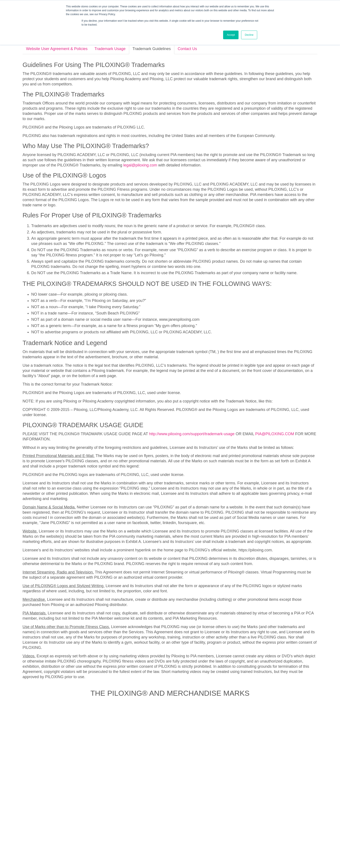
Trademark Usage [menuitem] (152, 853)
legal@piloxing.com (140, 147)
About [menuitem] (126, 835)
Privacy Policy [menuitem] (129, 853)
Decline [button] (249, 35)
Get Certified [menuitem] (146, 835)
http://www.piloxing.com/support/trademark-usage (192, 415)
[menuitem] (152, 806)
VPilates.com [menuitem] (207, 835)
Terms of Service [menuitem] (208, 853)
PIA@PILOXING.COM (275, 415)
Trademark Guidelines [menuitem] (180, 853)
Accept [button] (231, 35)
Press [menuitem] (165, 835)
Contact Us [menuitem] (184, 835)
